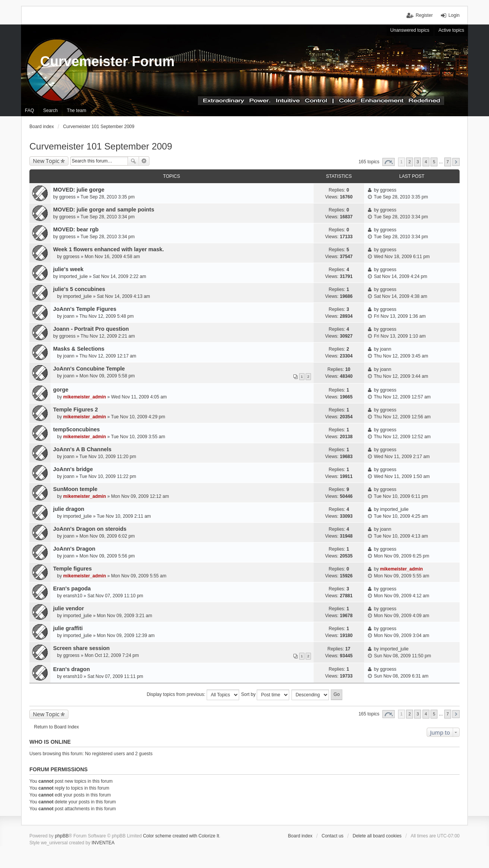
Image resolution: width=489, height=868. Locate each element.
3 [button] (418, 162)
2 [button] (410, 162)
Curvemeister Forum (107, 61)
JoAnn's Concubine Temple (89, 369)
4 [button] (426, 162)
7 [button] (448, 162)
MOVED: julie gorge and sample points (104, 210)
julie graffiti (68, 628)
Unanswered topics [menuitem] (410, 30)
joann (69, 316)
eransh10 (73, 596)
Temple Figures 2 (75, 410)
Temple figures (72, 569)
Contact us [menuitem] (333, 836)
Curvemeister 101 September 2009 (101, 146)
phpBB (62, 836)
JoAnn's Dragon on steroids (90, 529)
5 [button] (434, 162)
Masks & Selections (79, 349)
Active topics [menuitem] (451, 30)
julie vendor (69, 608)
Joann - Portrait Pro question (91, 329)
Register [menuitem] (424, 15)
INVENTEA (103, 843)
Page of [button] (389, 162)
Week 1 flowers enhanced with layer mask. (108, 249)
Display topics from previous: (193, 695)
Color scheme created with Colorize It (181, 836)
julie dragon (69, 509)
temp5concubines (76, 429)
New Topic (46, 161)
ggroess (67, 197)
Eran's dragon (71, 669)
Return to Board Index (56, 727)
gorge (61, 390)
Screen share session (81, 648)
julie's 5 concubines (79, 289)
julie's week (68, 269)
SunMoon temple (75, 489)
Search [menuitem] (50, 111)
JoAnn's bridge (73, 469)
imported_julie (74, 276)
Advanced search (144, 161)
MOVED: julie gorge (79, 190)
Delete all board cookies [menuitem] (377, 836)
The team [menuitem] (77, 111)
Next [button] (456, 162)
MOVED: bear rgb (76, 229)
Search (133, 161)
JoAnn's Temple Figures (85, 309)
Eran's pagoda (72, 588)
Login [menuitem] (454, 15)
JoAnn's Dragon (74, 549)
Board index (300, 836)
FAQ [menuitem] (29, 111)
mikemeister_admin (84, 397)
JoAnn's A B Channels (82, 449)
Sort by (265, 695)
